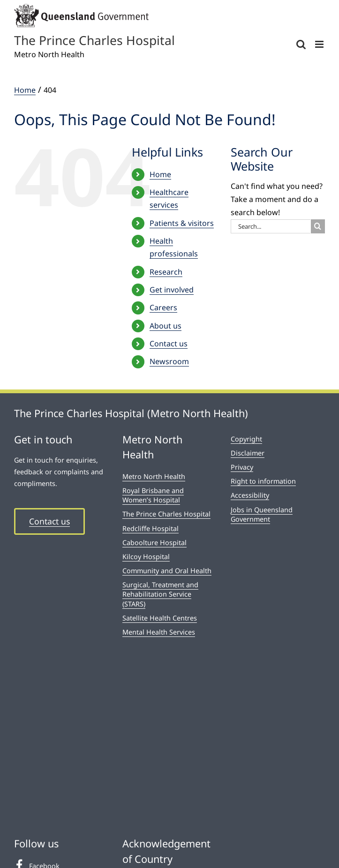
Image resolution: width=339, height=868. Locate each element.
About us (166, 326)
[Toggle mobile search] (301, 44)
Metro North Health (154, 476)
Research (166, 272)
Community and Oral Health (167, 571)
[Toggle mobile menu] (320, 44)
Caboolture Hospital (154, 542)
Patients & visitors (182, 223)
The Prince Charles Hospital (166, 514)
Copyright (246, 439)
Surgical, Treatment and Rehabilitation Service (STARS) (160, 594)
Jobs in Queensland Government (262, 514)
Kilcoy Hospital (146, 557)
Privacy (242, 467)
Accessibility (250, 495)
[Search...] (271, 226)
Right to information (263, 481)
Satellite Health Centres (160, 618)
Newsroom (169, 361)
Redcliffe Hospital (151, 528)
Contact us (169, 344)
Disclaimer (248, 453)
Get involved (172, 290)
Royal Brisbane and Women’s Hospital (153, 495)
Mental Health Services (159, 632)
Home (160, 174)
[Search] (318, 226)
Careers (163, 307)
